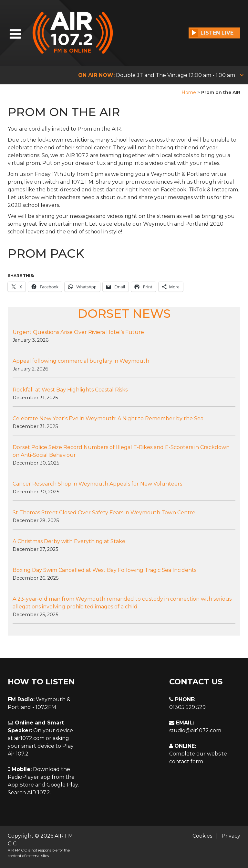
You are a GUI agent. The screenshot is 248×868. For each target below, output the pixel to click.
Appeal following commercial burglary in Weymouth (81, 361)
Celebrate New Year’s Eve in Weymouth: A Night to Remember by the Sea (108, 418)
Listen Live (212, 33)
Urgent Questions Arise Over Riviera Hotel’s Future (78, 332)
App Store (21, 785)
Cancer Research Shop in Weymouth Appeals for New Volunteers (97, 484)
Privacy (231, 836)
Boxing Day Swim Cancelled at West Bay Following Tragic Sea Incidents (104, 570)
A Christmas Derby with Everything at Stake (69, 541)
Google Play (62, 785)
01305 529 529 (187, 707)
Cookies (202, 836)
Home (189, 92)
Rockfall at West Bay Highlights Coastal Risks (70, 390)
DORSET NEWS (124, 313)
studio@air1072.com (195, 730)
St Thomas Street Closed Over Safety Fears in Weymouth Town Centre (104, 513)
